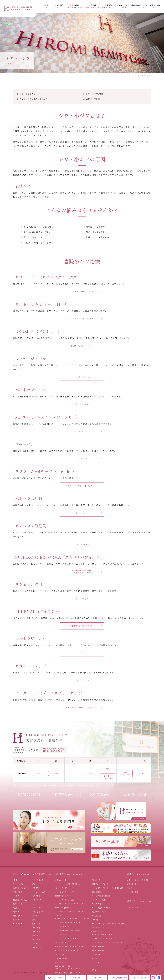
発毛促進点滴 (96, 916)
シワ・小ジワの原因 (95, 94)
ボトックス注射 (82, 513)
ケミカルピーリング (62, 926)
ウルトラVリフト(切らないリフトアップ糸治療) (108, 924)
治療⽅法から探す (61, 880)
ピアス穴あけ (96, 954)
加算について (17, 904)
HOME (137, 76)
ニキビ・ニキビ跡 (39, 892)
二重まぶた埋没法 (133, 907)
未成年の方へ (17, 920)
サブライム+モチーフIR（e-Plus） (82, 486)
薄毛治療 (95, 958)
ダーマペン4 (82, 459)
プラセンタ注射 (97, 904)
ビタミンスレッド (82, 680)
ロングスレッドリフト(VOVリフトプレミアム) (107, 942)
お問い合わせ (17, 916)
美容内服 (35, 936)
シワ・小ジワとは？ (29, 94)
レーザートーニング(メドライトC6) (68, 884)
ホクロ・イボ (37, 908)
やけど (130, 888)
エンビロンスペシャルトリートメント (68, 922)
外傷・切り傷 (132, 884)
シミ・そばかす (38, 880)
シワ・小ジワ (37, 900)
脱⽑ (34, 920)
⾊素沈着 (35, 888)
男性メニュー (37, 947)
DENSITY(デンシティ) (63, 896)
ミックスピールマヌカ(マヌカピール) (68, 938)
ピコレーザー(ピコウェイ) (82, 291)
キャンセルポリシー (20, 924)
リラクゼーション (98, 966)
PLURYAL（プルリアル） (82, 626)
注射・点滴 (36, 924)
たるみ (35, 904)
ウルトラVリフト (82, 653)
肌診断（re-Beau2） (98, 946)
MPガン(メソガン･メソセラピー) (66, 950)
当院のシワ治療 (93, 99)
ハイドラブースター (82, 404)
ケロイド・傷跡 (133, 892)
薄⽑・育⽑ (36, 928)
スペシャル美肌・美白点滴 (101, 908)
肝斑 (34, 884)
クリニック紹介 (18, 884)
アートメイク (96, 962)
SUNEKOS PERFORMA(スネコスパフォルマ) (70, 973)
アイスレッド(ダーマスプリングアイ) (104, 938)
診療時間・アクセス (20, 888)
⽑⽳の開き (36, 896)
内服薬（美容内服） (98, 950)
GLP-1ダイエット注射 (99, 900)
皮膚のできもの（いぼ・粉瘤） (138, 880)
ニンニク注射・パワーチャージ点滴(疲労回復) (107, 888)
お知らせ (16, 912)
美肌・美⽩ (36, 932)
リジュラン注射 (82, 599)
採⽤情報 (16, 908)
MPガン (82, 431)
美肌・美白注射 (97, 892)
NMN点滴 (95, 920)
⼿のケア (35, 944)
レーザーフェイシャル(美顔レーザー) (68, 900)
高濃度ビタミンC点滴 (99, 912)
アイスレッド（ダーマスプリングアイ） (82, 707)
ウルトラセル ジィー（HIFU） (82, 319)
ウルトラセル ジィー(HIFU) (65, 892)
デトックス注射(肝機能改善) (101, 896)
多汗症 (35, 916)
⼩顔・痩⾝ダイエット (40, 912)
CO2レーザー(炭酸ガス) (63, 908)
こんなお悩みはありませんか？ (34, 99)
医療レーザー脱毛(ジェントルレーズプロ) (70, 946)
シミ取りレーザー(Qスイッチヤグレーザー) (70, 904)
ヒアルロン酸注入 (82, 544)
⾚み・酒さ (36, 940)
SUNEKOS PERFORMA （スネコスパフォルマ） (82, 572)
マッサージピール (82, 377)
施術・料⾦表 (17, 892)
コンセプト (17, 896)
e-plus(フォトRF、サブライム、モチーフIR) (70, 912)
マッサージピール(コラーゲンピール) (68, 930)
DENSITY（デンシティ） (82, 346)
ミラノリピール (61, 934)
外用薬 (94, 970)
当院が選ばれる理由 (20, 900)
